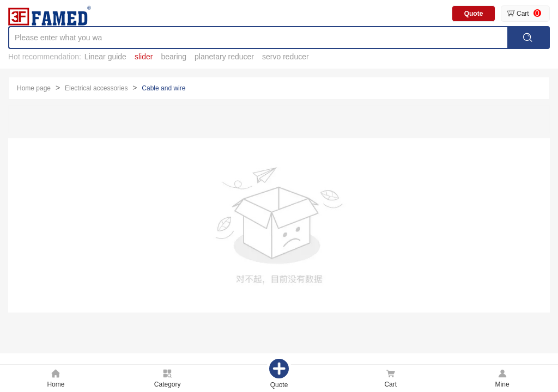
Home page (34, 88)
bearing (174, 57)
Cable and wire (163, 88)
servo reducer (286, 57)
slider (144, 57)
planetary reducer (224, 57)
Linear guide (105, 57)
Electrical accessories (96, 88)
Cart (523, 14)
